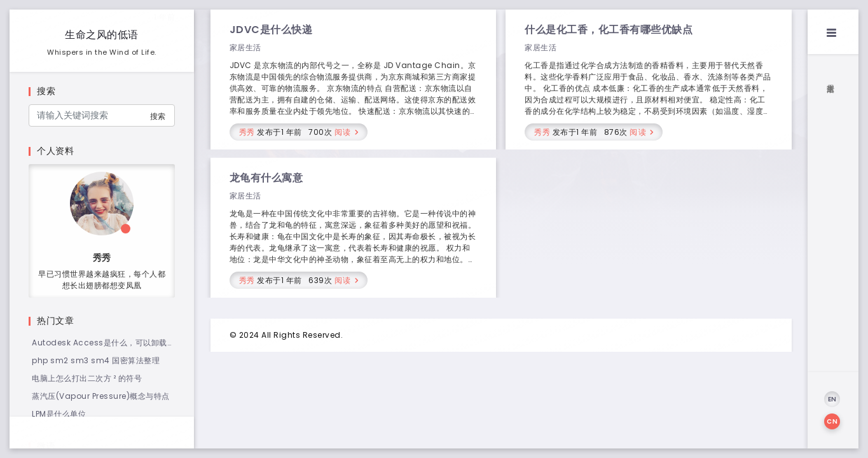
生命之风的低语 (102, 35)
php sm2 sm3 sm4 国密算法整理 (96, 360)
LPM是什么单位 (59, 414)
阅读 (343, 132)
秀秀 (247, 132)
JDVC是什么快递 (271, 30)
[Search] (102, 115)
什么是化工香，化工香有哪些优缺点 (609, 30)
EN (832, 399)
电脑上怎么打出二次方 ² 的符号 (87, 378)
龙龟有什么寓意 (266, 178)
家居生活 (245, 47)
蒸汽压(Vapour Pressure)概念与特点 (101, 396)
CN (832, 421)
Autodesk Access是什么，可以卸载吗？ (100, 343)
